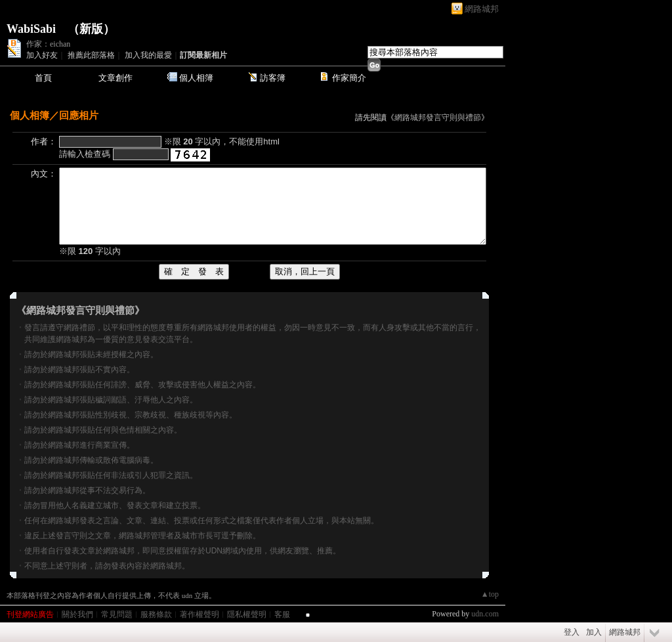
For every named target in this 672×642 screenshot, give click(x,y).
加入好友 (42, 55)
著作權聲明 (199, 614)
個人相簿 (196, 78)
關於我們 (77, 614)
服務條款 (156, 614)
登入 (572, 632)
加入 (594, 632)
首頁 (43, 78)
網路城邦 (482, 9)
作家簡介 (349, 78)
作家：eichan (48, 44)
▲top (490, 594)
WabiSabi (31, 29)
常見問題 (117, 614)
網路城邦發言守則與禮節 (438, 118)
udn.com (485, 614)
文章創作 (115, 78)
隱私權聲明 (247, 614)
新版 (91, 29)
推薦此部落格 (91, 55)
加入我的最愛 (148, 55)
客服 (282, 614)
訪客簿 (273, 78)
